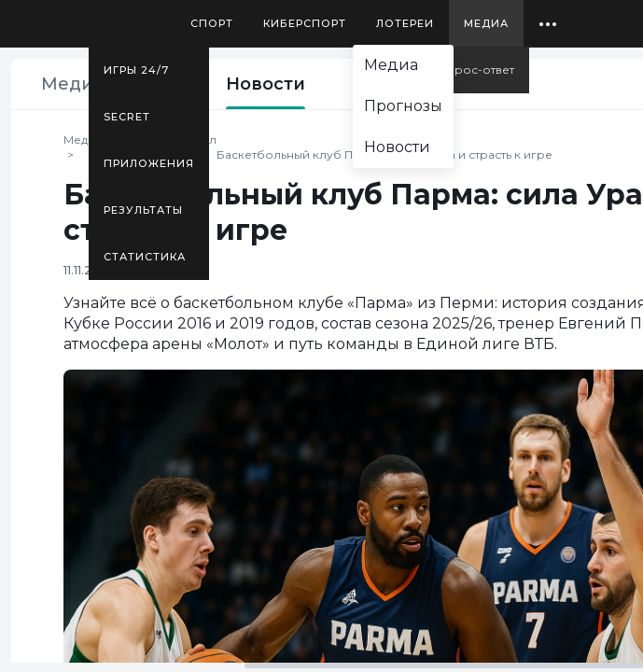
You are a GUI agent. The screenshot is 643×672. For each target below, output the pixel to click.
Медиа (486, 23)
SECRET (127, 117)
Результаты (143, 210)
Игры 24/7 (136, 70)
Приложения (149, 163)
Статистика (145, 257)
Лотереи (405, 23)
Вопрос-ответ (472, 70)
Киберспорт (305, 23)
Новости (266, 84)
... (548, 17)
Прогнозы (403, 106)
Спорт (212, 23)
